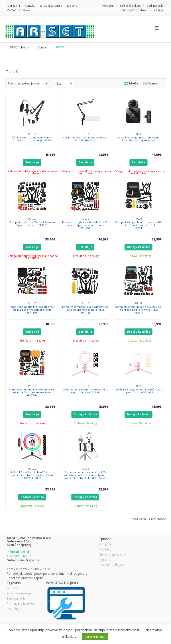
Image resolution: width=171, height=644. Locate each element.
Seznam (151, 83)
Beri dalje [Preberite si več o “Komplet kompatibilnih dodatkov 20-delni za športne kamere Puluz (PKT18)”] (85, 331)
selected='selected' (63, 83)
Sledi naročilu (155, 6)
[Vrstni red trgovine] (28, 83)
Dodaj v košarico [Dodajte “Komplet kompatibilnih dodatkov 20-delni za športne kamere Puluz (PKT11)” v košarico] (139, 247)
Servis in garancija (51, 6)
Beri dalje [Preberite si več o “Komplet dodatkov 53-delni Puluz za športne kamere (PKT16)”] (32, 247)
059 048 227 (22, 555)
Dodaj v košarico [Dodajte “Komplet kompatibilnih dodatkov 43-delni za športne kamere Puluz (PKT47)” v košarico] (139, 331)
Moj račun (108, 6)
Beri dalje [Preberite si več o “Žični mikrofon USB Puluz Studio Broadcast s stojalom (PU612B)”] (32, 162)
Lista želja (158, 10)
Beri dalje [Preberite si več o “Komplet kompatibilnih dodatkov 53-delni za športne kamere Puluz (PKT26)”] (32, 414)
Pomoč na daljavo (19, 10)
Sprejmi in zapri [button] (95, 637)
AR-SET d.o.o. (18, 47)
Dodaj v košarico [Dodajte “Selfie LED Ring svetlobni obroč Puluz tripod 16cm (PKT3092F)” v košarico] (85, 414)
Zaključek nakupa (130, 6)
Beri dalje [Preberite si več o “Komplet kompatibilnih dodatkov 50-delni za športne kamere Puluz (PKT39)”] (32, 331)
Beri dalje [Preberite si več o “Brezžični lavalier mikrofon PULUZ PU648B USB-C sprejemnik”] (139, 162)
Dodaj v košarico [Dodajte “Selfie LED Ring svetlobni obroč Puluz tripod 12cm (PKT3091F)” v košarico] (139, 414)
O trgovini (14, 6)
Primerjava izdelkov (134, 10)
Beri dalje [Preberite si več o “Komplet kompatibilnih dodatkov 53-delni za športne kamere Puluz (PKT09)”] (85, 247)
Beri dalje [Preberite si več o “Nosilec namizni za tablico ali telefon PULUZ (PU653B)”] (85, 162)
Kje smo (72, 6)
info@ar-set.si (18, 551)
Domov (41, 47)
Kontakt (30, 6)
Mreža (131, 83)
